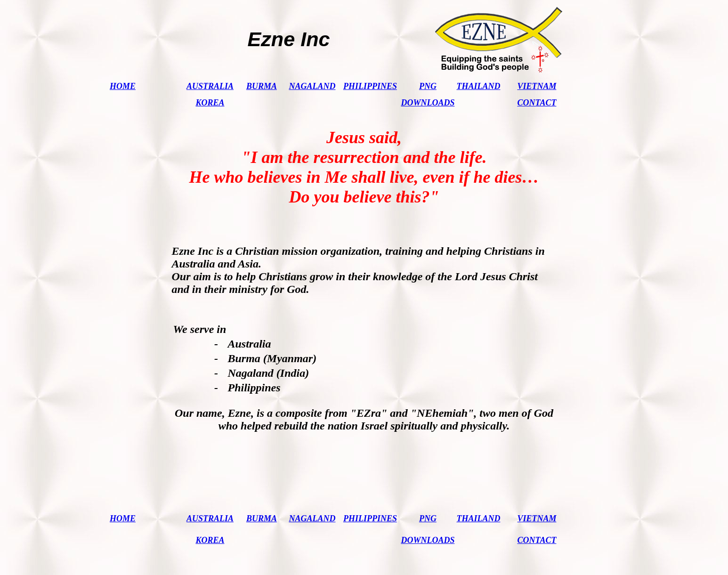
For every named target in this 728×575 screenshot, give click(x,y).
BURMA (262, 86)
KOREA (210, 103)
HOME (123, 86)
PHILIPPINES (370, 86)
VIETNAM (537, 86)
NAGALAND (312, 86)
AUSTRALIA (210, 86)
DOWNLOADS (428, 103)
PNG (428, 86)
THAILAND (478, 86)
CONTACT (537, 103)
